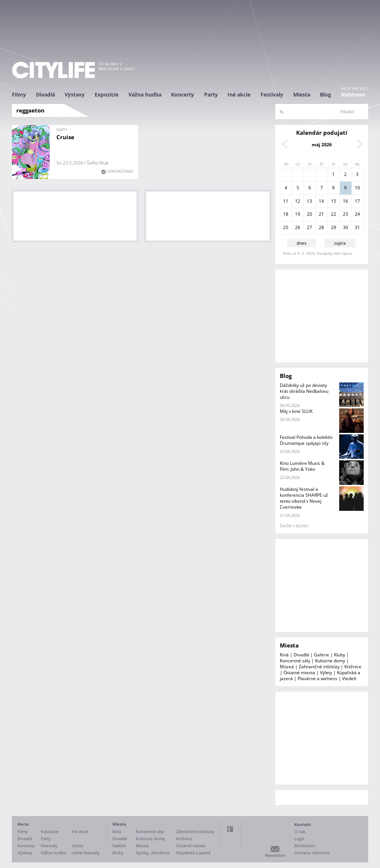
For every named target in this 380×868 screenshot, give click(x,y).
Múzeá (287, 667)
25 (286, 227)
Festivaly (272, 94)
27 (309, 227)
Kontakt (303, 824)
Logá (299, 838)
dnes (302, 243)
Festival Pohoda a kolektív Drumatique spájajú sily (306, 440)
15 (334, 201)
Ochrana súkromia (312, 853)
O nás (300, 831)
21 (321, 214)
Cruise (65, 137)
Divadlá (45, 94)
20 (309, 214)
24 (357, 214)
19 (298, 214)
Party (211, 94)
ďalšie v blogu (294, 526)
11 (286, 201)
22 (334, 214)
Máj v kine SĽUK (296, 411)
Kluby (340, 655)
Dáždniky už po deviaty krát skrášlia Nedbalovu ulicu (304, 391)
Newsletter (275, 855)
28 (321, 227)
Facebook (230, 829)
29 (334, 227)
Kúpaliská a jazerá (193, 853)
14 (321, 201)
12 (298, 201)
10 (357, 188)
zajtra (340, 243)
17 (357, 201)
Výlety (326, 673)
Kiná (284, 655)
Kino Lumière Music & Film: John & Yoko (302, 466)
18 (286, 214)
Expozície (107, 94)
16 (345, 201)
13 (309, 201)
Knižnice (353, 667)
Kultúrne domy (330, 661)
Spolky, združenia (153, 853)
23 (345, 214)
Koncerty (183, 94)
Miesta (302, 94)
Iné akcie (239, 94)
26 (298, 227)
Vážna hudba (145, 94)
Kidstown (353, 94)
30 (345, 227)
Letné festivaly (86, 853)
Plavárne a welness (317, 678)
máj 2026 (322, 145)
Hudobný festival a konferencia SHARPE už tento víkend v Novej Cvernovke (304, 498)
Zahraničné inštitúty (319, 667)
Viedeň (349, 678)
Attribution (305, 846)
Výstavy (75, 94)
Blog (325, 94)
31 (357, 227)
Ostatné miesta (299, 673)
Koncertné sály (295, 661)
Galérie (322, 655)
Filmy (19, 94)
